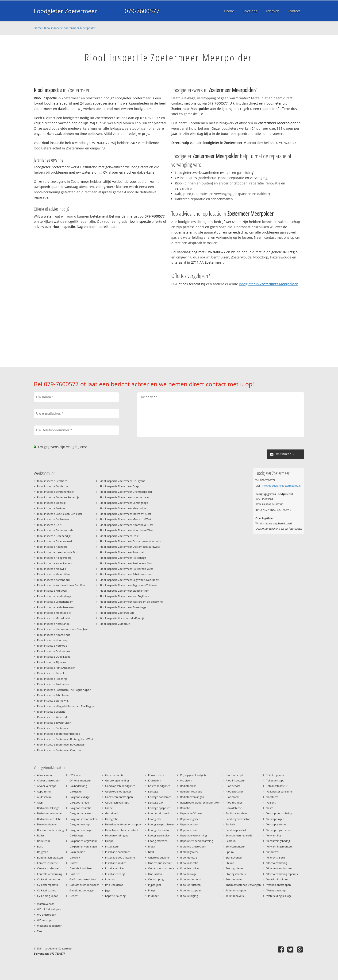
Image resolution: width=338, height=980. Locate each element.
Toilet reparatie (275, 775)
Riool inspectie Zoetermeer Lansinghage (124, 503)
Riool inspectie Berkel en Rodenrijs (58, 497)
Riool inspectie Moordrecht (54, 618)
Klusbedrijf (155, 780)
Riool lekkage (188, 874)
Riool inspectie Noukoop (52, 646)
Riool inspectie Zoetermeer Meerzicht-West (125, 519)
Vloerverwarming (277, 863)
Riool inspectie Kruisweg (52, 591)
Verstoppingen (275, 819)
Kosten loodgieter (159, 786)
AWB (40, 802)
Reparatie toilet (190, 830)
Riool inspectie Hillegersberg (54, 558)
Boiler (41, 835)
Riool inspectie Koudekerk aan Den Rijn (61, 585)
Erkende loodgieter (81, 868)
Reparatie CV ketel (191, 813)
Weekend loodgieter (49, 926)
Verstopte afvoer (277, 824)
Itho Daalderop (114, 885)
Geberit (74, 896)
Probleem (186, 780)
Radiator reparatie (191, 791)
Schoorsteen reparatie (239, 835)
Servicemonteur (235, 846)
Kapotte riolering (115, 896)
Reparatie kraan (190, 824)
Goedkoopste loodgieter (120, 786)
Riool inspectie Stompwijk (53, 701)
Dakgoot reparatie (80, 808)
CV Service (76, 775)
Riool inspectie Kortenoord (53, 580)
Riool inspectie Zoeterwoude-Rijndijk (122, 618)
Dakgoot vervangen (81, 830)
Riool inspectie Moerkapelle (54, 613)
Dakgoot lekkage (80, 797)
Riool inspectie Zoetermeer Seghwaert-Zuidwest (128, 585)
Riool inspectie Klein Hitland (54, 574)
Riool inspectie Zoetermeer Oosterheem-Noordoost (131, 541)
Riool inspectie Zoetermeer (53, 728)
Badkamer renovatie (49, 813)
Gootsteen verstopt (117, 802)
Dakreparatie (77, 852)
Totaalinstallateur (277, 786)
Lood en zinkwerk (159, 813)
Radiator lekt (188, 786)
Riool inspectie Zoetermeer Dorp (119, 486)
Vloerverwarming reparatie (282, 874)
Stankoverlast (234, 857)
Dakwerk (75, 857)
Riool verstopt (234, 775)
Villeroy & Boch (276, 857)
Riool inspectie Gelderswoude (55, 530)
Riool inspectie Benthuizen (53, 486)
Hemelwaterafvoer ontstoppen (124, 824)
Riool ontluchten (190, 885)
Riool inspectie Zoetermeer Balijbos (58, 734)
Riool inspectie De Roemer (53, 519)
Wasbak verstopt (277, 890)
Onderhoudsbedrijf (160, 863)
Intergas (110, 879)
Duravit (74, 863)
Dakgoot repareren (81, 813)
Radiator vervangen (192, 797)
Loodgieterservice (159, 835)
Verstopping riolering (279, 813)
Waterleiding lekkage (279, 896)
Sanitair (230, 824)
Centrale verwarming (50, 874)
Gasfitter (75, 874)
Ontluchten (155, 874)
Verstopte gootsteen (279, 830)
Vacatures (272, 797)
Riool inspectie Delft (49, 525)
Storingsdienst (234, 868)
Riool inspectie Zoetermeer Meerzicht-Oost (125, 514)
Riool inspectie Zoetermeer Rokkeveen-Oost (126, 563)
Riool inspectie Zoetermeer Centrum (59, 750)
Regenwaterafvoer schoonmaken (200, 802)
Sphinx (230, 852)
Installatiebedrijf (115, 874)
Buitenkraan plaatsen (50, 857)
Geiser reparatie (115, 775)
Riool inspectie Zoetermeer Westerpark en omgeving (131, 602)
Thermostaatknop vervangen (243, 885)
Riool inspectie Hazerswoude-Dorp (58, 552)
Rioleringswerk (189, 852)
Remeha (185, 808)
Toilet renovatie (235, 896)
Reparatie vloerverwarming (197, 841)
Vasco (270, 808)
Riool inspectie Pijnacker (52, 662)
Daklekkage (76, 835)
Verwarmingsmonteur (280, 846)
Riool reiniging (189, 896)
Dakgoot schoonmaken (84, 819)
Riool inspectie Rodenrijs (52, 679)
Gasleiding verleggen (82, 890)
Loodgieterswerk (158, 841)
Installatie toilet (115, 868)
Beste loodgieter (47, 824)
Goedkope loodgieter (118, 791)
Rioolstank (232, 797)
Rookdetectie (234, 808)
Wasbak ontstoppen (279, 885)
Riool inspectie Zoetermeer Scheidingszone (125, 574)
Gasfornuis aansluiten (83, 879)
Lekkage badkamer (159, 797)
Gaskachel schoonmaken (84, 885)
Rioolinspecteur (235, 780)
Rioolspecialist (234, 791)
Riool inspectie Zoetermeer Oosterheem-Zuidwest (130, 547)
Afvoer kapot (45, 775)
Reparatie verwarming (194, 835)
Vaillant (271, 802)
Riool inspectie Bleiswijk (52, 503)
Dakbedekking (78, 786)
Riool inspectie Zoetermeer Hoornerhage (124, 497)
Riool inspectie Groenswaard (54, 541)
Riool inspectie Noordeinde (54, 635)
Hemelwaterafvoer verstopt (122, 830)
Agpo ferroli (44, 791)
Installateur (112, 846)
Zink (40, 931)
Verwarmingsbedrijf (278, 841)
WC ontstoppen (47, 915)
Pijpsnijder (155, 885)
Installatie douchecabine (120, 857)
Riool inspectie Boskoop (52, 508)
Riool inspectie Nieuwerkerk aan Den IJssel (63, 629)
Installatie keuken (116, 863)
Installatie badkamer (117, 852)
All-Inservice (44, 797)
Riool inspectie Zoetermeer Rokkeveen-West (126, 569)
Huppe (109, 841)
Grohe (109, 808)
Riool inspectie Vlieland (51, 712)
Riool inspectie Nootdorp (52, 640)
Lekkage (153, 791)
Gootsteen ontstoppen (119, 797)
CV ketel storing (47, 890)
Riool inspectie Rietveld (51, 673)
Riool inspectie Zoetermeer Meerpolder (70, 28)
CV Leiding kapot (47, 896)
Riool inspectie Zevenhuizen (54, 723)
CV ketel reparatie (48, 885)
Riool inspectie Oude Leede (54, 657)
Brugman (43, 852)
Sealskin (231, 841)
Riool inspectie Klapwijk (52, 569)
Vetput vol (273, 852)
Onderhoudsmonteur (161, 868)
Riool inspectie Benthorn (52, 481)
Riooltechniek (234, 802)
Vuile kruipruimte (277, 879)
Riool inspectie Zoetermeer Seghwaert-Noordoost (129, 580)
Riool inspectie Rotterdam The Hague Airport (64, 690)
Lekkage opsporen (159, 808)
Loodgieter (155, 819)
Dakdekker (76, 791)
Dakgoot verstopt (80, 824)
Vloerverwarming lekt (279, 868)
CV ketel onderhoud (49, 879)
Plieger (152, 890)
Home (38, 28)
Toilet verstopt (275, 780)
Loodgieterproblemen (161, 824)
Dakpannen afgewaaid (83, 841)
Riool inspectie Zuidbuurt (115, 624)
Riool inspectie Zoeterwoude (117, 613)
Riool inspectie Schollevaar (53, 695)
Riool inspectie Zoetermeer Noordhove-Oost (126, 525)
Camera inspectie (47, 863)
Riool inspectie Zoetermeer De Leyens (122, 481)
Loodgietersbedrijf (159, 830)
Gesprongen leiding (117, 780)
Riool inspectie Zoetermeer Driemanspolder (126, 492)
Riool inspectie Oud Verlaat (54, 651)
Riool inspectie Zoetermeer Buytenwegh (61, 744)
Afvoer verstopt (46, 786)
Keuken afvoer (157, 775)
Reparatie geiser (190, 819)
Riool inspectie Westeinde (53, 717)
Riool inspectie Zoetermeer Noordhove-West (126, 530)
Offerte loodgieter (159, 857)
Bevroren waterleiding (50, 830)
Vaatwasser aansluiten (280, 791)
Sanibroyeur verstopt (239, 819)
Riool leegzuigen (190, 868)
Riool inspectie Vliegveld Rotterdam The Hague (65, 706)
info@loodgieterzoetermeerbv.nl (282, 486)
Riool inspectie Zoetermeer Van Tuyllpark (124, 596)
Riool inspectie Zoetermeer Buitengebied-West (65, 739)
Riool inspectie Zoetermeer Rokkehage (123, 558)
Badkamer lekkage (48, 808)
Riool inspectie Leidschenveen (55, 607)
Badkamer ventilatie (49, 819)
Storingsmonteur (236, 874)
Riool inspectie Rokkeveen (53, 684)
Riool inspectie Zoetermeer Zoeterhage (123, 607)
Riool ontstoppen (191, 890)
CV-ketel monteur (80, 780)
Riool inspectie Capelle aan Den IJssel (60, 514)
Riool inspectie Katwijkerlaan (55, 563)
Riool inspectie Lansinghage (54, 596)
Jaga (108, 890)
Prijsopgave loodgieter (194, 775)
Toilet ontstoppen (237, 890)
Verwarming (274, 835)
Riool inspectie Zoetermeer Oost (119, 536)
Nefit (151, 852)
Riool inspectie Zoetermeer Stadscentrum (124, 591)
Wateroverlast (45, 904)
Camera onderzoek (48, 868)
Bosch (41, 846)
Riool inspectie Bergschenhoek (56, 492)
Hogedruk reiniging (117, 835)
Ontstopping (156, 879)
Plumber (153, 896)
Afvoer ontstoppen (49, 780)
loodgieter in (268, 284)
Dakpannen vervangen (83, 846)
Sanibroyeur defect (237, 813)
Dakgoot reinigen (80, 802)
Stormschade (234, 879)
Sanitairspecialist (236, 830)
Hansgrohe (112, 819)
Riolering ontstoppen (193, 846)
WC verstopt (44, 920)
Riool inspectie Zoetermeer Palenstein (122, 552)
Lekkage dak (156, 802)
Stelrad (230, 863)
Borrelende (44, 841)
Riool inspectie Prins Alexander (56, 668)
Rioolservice (233, 786)
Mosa (151, 846)
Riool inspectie (189, 863)
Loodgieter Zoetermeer (65, 11)
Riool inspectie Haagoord (52, 547)
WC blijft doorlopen (49, 909)
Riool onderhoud (191, 879)
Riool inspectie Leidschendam (55, 602)
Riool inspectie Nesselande (53, 624)
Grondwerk (112, 813)
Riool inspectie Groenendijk (54, 536)
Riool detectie (189, 857)
